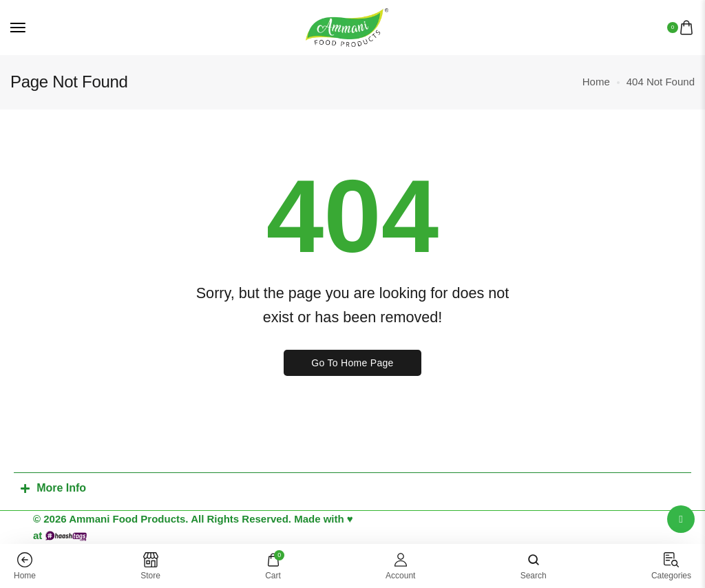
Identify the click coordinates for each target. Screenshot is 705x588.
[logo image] (347, 27)
